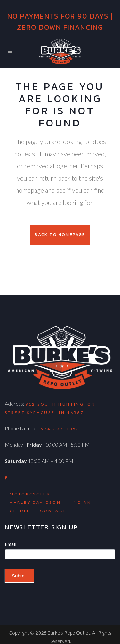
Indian (82, 502)
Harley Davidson (35, 502)
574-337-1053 (60, 429)
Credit (20, 511)
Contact (53, 511)
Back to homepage (60, 234)
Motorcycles (30, 494)
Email (11, 544)
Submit (19, 576)
